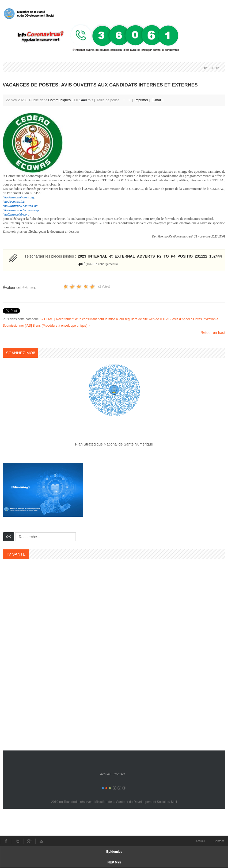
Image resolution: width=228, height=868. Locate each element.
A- (218, 68)
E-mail (157, 100)
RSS (41, 841)
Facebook (6, 841)
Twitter (18, 841)
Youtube (29, 841)
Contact (119, 774)
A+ (206, 68)
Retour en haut (213, 333)
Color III (110, 788)
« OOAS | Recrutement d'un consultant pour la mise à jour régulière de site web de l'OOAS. (107, 319)
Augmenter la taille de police (129, 99)
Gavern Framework (114, 759)
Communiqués (59, 100)
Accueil (105, 774)
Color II (106, 788)
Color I (103, 788)
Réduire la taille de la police (124, 99)
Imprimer (142, 100)
